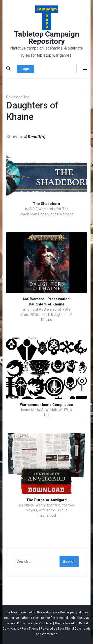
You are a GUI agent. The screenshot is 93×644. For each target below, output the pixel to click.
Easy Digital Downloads (74, 628)
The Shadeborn (46, 204)
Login (25, 69)
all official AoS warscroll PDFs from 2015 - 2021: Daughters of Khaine (47, 315)
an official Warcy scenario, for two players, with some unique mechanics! (47, 510)
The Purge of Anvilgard (46, 500)
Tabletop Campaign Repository (47, 38)
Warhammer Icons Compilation (47, 405)
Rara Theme (30, 628)
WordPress (50, 634)
